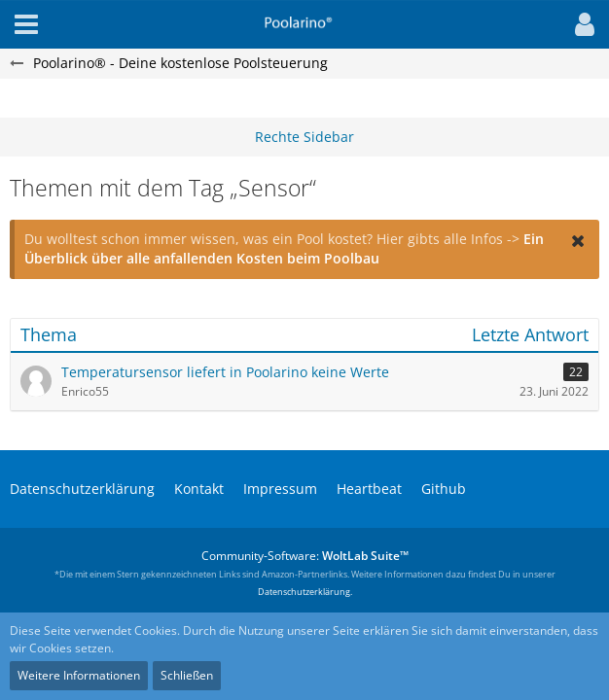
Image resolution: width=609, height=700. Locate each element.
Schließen (187, 675)
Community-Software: (305, 556)
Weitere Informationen (79, 675)
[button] (580, 24)
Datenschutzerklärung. (305, 592)
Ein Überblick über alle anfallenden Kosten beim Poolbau (284, 249)
